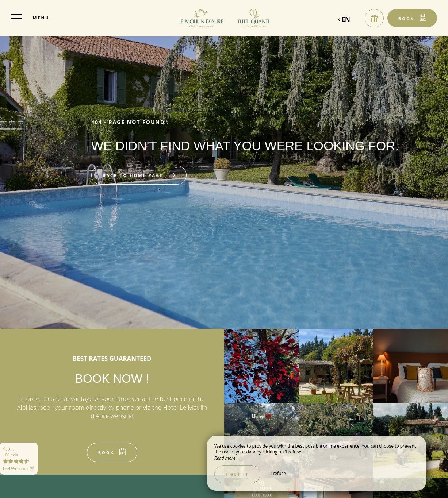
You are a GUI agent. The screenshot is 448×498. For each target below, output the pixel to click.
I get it (237, 474)
